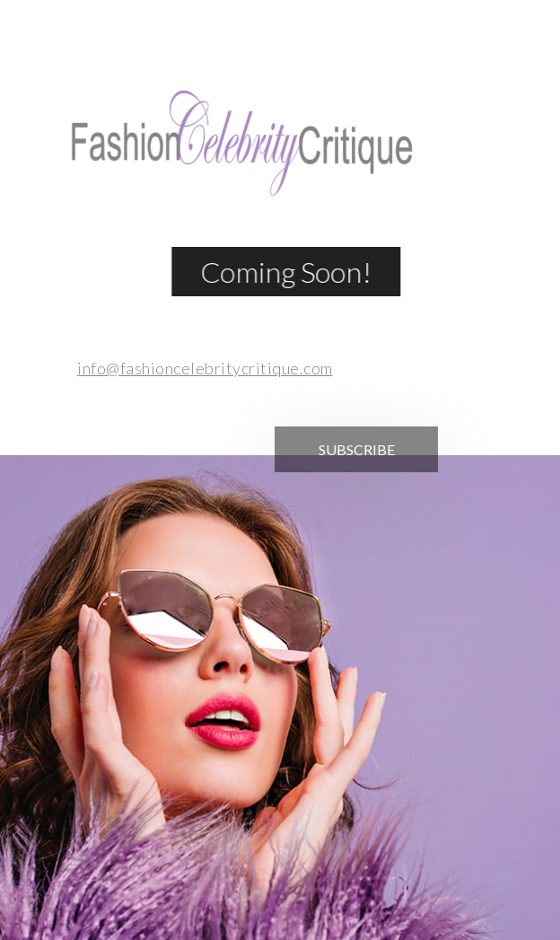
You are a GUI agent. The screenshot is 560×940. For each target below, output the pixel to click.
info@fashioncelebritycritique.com (201, 368)
